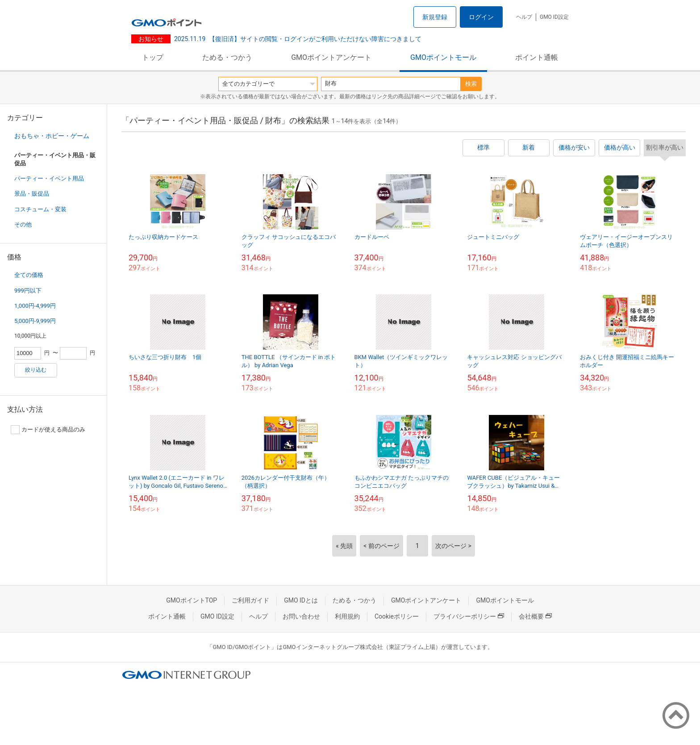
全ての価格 (29, 275)
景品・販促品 (32, 194)
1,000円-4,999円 (35, 306)
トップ (153, 57)
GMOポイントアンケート (331, 57)
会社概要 (535, 616)
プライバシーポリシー (469, 616)
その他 (23, 224)
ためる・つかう (227, 57)
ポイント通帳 (537, 57)
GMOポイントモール (443, 57)
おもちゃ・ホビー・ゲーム (52, 136)
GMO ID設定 (554, 17)
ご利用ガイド (250, 600)
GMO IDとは (301, 600)
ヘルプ (524, 17)
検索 (471, 84)
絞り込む (36, 370)
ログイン (481, 17)
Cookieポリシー (397, 616)
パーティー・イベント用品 (49, 178)
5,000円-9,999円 (35, 321)
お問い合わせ (301, 616)
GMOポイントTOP (192, 600)
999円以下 (28, 291)
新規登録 (435, 17)
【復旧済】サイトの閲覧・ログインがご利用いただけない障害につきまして (298, 39)
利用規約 (347, 616)
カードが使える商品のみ (48, 430)
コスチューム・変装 (40, 209)
